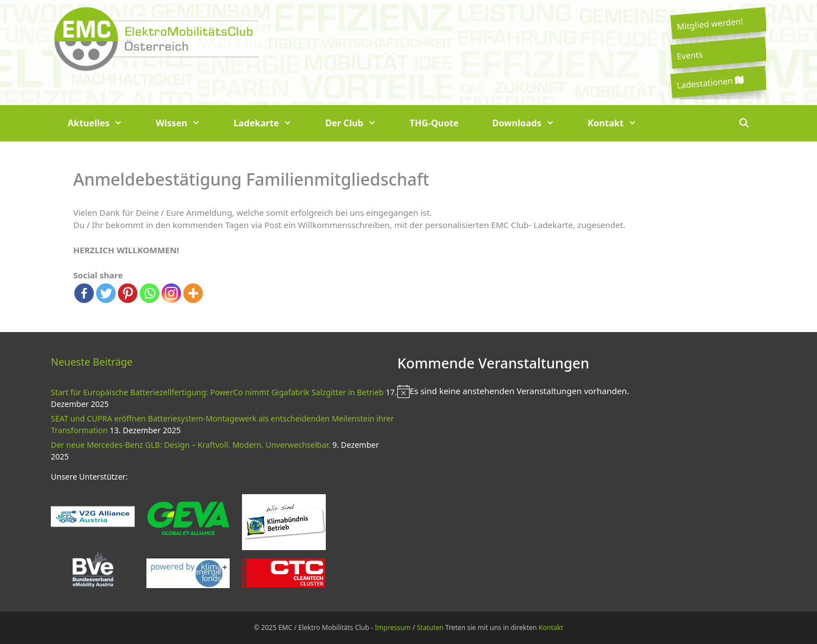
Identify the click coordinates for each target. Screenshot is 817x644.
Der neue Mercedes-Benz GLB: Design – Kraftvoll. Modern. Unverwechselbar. (191, 445)
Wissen (186, 123)
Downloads (532, 123)
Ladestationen (710, 82)
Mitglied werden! (710, 23)
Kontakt (621, 123)
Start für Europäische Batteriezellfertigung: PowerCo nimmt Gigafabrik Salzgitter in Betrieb (217, 392)
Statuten (430, 628)
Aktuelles (103, 123)
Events (690, 55)
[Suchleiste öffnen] (744, 123)
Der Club (359, 123)
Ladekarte (271, 123)
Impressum (393, 628)
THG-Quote (434, 123)
